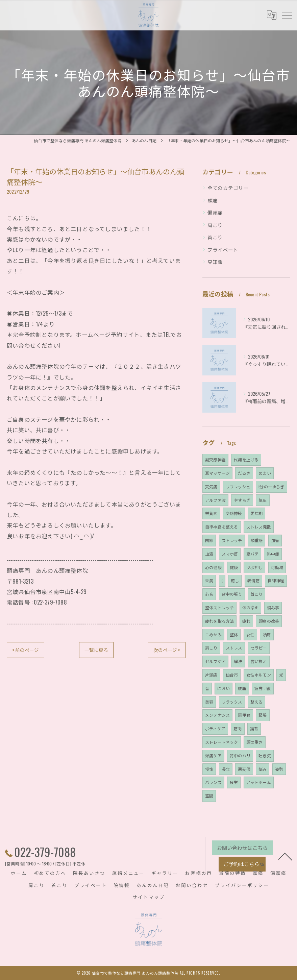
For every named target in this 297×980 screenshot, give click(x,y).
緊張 (263, 715)
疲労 (234, 782)
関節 (209, 540)
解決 (238, 661)
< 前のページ (26, 650)
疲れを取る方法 (219, 621)
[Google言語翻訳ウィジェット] (271, 15)
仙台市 (232, 675)
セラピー (259, 648)
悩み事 (273, 607)
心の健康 (213, 567)
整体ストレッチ (219, 607)
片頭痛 (211, 675)
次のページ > (167, 650)
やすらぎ (242, 500)
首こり (215, 237)
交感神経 (234, 513)
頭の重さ (255, 742)
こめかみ (213, 634)
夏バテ (253, 554)
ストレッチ (232, 540)
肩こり (215, 225)
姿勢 (279, 769)
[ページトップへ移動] (285, 856)
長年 (226, 769)
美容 (209, 702)
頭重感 (257, 540)
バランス (213, 782)
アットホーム (259, 782)
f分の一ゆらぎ (271, 486)
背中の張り (232, 594)
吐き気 (265, 755)
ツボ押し (255, 567)
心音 (209, 594)
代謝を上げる (246, 459)
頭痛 (213, 200)
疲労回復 (263, 688)
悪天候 (244, 769)
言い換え (259, 661)
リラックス (232, 702)
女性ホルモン (259, 675)
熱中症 (273, 554)
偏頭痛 (215, 212)
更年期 (257, 513)
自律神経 (276, 580)
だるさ (244, 473)
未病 (209, 580)
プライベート (223, 250)
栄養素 (211, 513)
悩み (263, 769)
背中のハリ (240, 755)
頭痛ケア (213, 755)
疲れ (246, 621)
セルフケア (215, 661)
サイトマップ (149, 897)
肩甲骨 (244, 715)
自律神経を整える (222, 527)
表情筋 (254, 580)
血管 (275, 540)
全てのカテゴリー (228, 188)
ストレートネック (222, 742)
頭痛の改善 (269, 621)
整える (257, 702)
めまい (265, 473)
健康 (234, 567)
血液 (209, 554)
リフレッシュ (238, 486)
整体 (234, 634)
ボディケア (215, 728)
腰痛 (242, 688)
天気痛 (211, 486)
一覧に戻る (96, 650)
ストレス (234, 648)
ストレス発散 (259, 527)
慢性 (209, 769)
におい (224, 688)
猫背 (254, 728)
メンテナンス (217, 715)
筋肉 (238, 728)
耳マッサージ (217, 473)
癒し (235, 580)
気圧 (263, 500)
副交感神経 (215, 459)
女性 (250, 634)
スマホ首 (230, 554)
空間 (209, 796)
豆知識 (215, 262)
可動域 (277, 567)
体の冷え (251, 607)
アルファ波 (215, 500)
